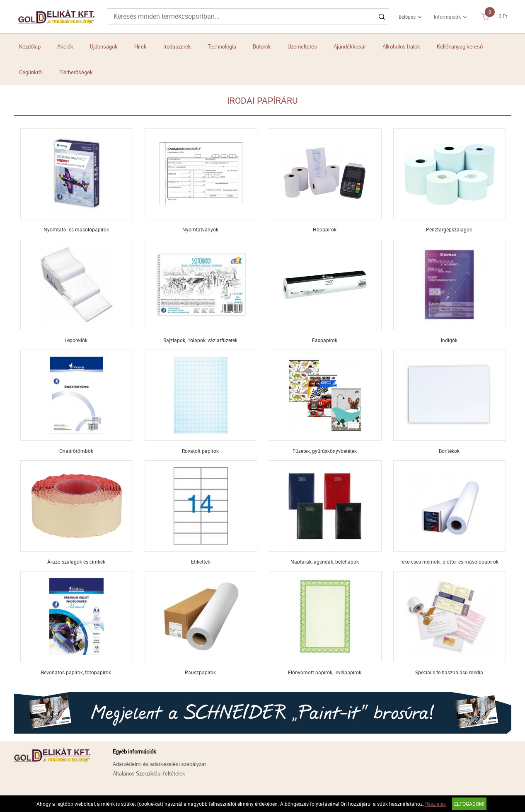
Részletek (435, 804)
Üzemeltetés (302, 46)
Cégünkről (31, 72)
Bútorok (262, 46)
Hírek (140, 46)
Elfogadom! (469, 804)
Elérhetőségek (76, 72)
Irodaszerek (177, 46)
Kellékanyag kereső (460, 46)
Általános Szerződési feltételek (149, 773)
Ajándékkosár (350, 46)
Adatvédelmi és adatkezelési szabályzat (159, 764)
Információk (447, 17)
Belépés (407, 17)
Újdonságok (104, 46)
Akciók (65, 46)
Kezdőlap (30, 46)
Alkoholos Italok (401, 46)
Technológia (222, 46)
